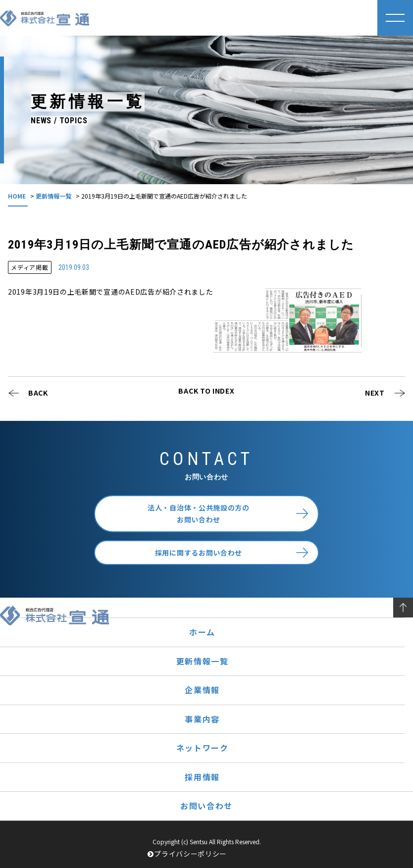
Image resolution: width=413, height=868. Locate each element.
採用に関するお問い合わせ (199, 553)
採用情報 (202, 777)
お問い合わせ (206, 806)
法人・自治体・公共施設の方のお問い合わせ (199, 514)
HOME (17, 196)
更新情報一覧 (53, 196)
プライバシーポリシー (187, 854)
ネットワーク (203, 748)
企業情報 (202, 690)
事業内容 (202, 719)
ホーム (202, 632)
